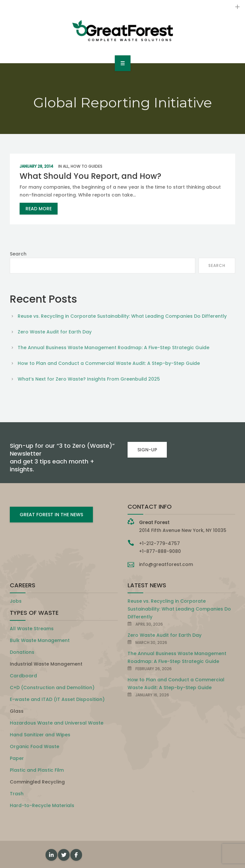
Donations (22, 652)
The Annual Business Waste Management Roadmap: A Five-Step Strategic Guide (114, 348)
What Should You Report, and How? (90, 176)
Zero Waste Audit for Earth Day (55, 332)
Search (18, 254)
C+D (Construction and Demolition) (52, 688)
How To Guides (87, 166)
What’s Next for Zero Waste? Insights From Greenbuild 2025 (89, 379)
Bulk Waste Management (40, 640)
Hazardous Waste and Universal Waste (57, 723)
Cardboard (23, 676)
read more (39, 209)
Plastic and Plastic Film (37, 770)
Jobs (16, 601)
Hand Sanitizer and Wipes (40, 735)
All (66, 166)
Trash (17, 794)
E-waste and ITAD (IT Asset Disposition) (57, 699)
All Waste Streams (32, 629)
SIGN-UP (147, 450)
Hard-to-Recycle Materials (42, 805)
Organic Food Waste (35, 746)
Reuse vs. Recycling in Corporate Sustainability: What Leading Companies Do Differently (122, 316)
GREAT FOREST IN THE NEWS (51, 515)
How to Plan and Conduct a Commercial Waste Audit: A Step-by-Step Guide (109, 363)
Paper (17, 758)
